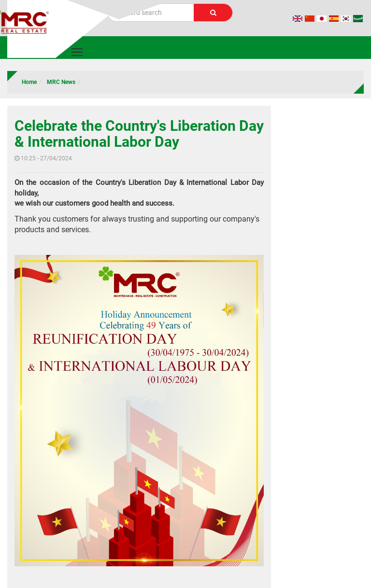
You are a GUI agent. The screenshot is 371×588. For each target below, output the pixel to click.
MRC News (61, 82)
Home (29, 82)
